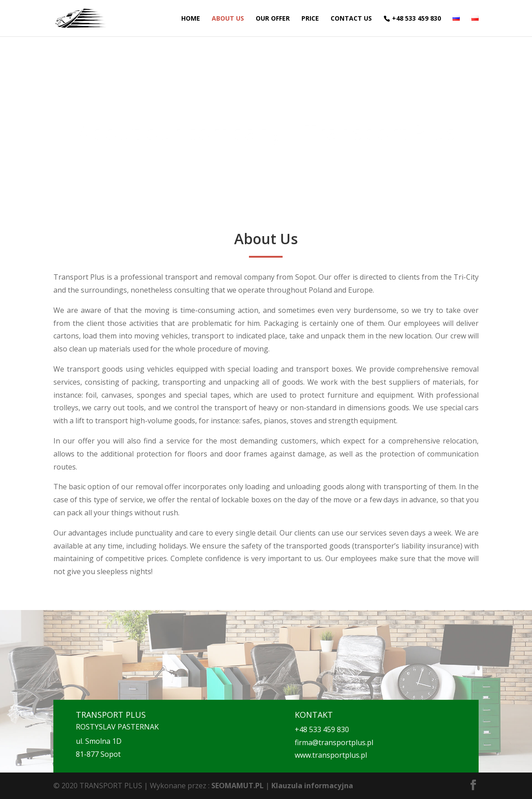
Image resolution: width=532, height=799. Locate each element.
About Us (228, 19)
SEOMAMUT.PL (238, 786)
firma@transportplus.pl (334, 742)
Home (191, 19)
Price (310, 19)
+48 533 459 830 (416, 19)
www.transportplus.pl (331, 755)
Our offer (273, 19)
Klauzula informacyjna (312, 786)
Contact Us (351, 19)
